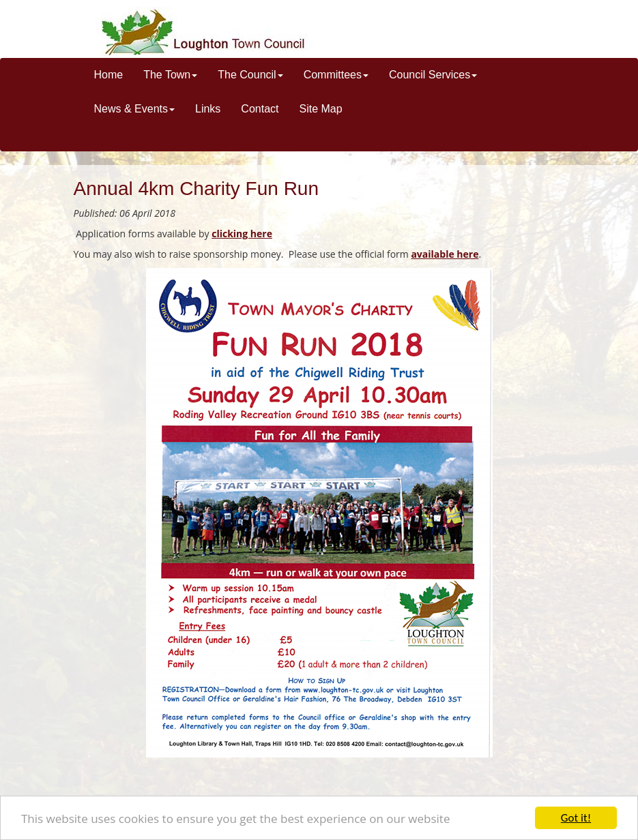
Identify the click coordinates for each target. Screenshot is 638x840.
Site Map (320, 109)
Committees (336, 75)
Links (208, 109)
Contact (260, 109)
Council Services (433, 75)
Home (109, 75)
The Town (170, 75)
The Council (250, 75)
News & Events (134, 109)
